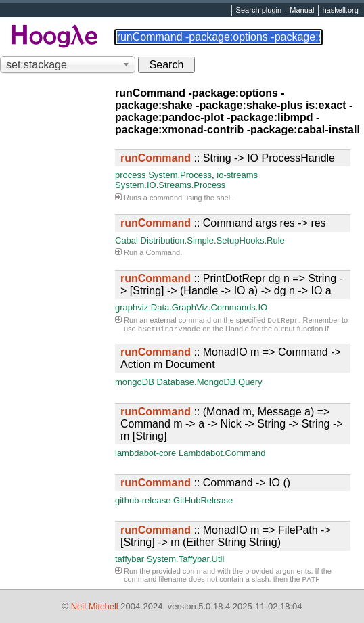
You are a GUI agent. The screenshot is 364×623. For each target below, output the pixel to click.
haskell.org (340, 11)
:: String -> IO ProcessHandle (228, 158)
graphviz (132, 307)
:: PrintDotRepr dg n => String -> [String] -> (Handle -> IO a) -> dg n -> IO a (232, 284)
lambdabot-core (145, 453)
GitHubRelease (203, 500)
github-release (143, 500)
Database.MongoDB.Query (209, 382)
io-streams (237, 175)
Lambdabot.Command (222, 453)
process (131, 175)
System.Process (180, 175)
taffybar (130, 559)
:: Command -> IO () (205, 483)
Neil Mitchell (95, 606)
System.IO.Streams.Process (170, 185)
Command (163, 252)
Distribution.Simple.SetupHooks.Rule (213, 240)
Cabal (127, 240)
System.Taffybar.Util (186, 559)
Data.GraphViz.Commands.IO (209, 307)
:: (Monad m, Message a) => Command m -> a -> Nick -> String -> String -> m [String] (232, 424)
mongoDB (135, 382)
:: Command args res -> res (223, 223)
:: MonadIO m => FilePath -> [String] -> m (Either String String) (226, 536)
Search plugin (259, 11)
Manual (302, 11)
